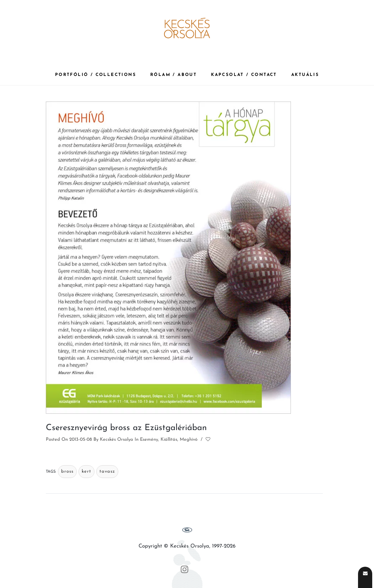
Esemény (149, 439)
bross (67, 471)
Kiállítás (169, 439)
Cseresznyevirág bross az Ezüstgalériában (126, 428)
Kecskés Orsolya (116, 439)
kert (86, 471)
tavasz (107, 471)
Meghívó (189, 439)
